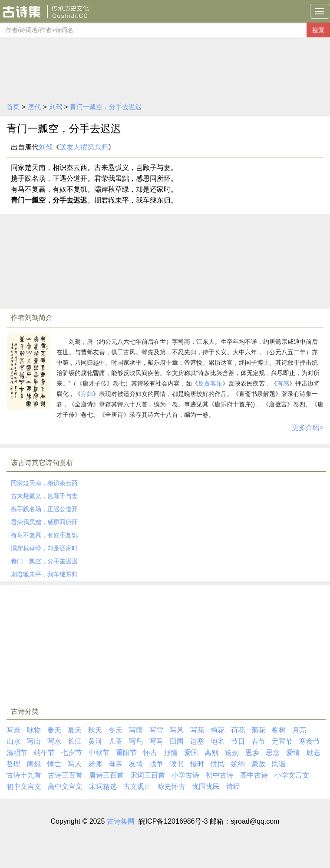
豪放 (258, 764)
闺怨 (34, 764)
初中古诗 (220, 775)
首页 (13, 107)
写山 (34, 741)
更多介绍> (308, 427)
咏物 (34, 730)
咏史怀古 (172, 787)
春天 (54, 730)
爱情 (293, 753)
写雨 (136, 730)
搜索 (318, 30)
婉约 (238, 764)
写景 (13, 730)
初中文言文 (24, 787)
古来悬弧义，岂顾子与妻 (44, 496)
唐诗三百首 (106, 775)
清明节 (17, 753)
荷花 (238, 730)
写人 (75, 764)
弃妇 (87, 394)
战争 (156, 764)
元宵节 (282, 741)
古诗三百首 (65, 775)
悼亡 (54, 764)
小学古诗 (185, 775)
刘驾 (56, 107)
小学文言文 (292, 775)
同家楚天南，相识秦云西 (44, 483)
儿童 (115, 741)
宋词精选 (103, 787)
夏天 (75, 730)
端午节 (44, 753)
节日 (238, 741)
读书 (177, 764)
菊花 (258, 730)
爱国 (191, 753)
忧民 (218, 764)
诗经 (233, 787)
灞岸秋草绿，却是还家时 (44, 548)
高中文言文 (65, 787)
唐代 (34, 107)
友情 (136, 764)
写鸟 (136, 741)
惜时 (197, 764)
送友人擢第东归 (84, 147)
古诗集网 (121, 821)
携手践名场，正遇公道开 (44, 509)
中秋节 (99, 753)
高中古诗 (254, 775)
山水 (13, 741)
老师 (95, 764)
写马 (156, 741)
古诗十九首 (24, 775)
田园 (177, 741)
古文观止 (137, 787)
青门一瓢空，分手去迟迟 (106, 107)
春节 (258, 741)
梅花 (218, 730)
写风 (177, 730)
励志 (313, 753)
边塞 (197, 741)
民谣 (279, 764)
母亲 (115, 764)
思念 (273, 753)
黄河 (95, 741)
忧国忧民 (206, 787)
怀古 (150, 753)
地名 (218, 741)
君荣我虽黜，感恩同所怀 (44, 522)
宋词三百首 (148, 775)
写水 (54, 741)
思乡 (252, 753)
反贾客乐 (210, 383)
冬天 (115, 730)
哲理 (13, 764)
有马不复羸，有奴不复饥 (44, 535)
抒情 (171, 753)
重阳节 (126, 753)
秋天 (95, 730)
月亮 (299, 730)
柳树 (279, 730)
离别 (211, 753)
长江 (75, 741)
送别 (232, 753)
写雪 (156, 730)
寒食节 (310, 741)
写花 (197, 730)
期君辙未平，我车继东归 (44, 574)
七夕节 (72, 753)
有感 (283, 383)
